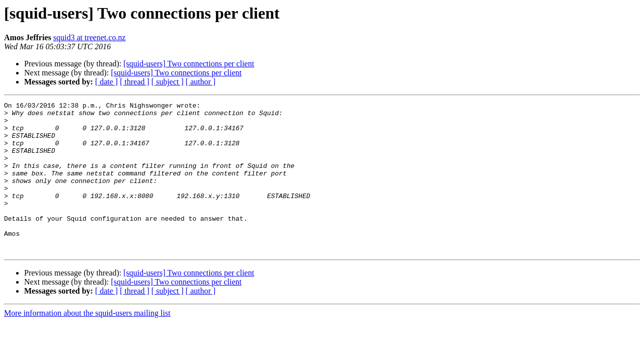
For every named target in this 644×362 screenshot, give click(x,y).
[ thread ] (135, 82)
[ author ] (201, 82)
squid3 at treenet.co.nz (90, 37)
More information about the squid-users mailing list (87, 343)
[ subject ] (168, 82)
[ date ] (106, 82)
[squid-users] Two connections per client (189, 64)
